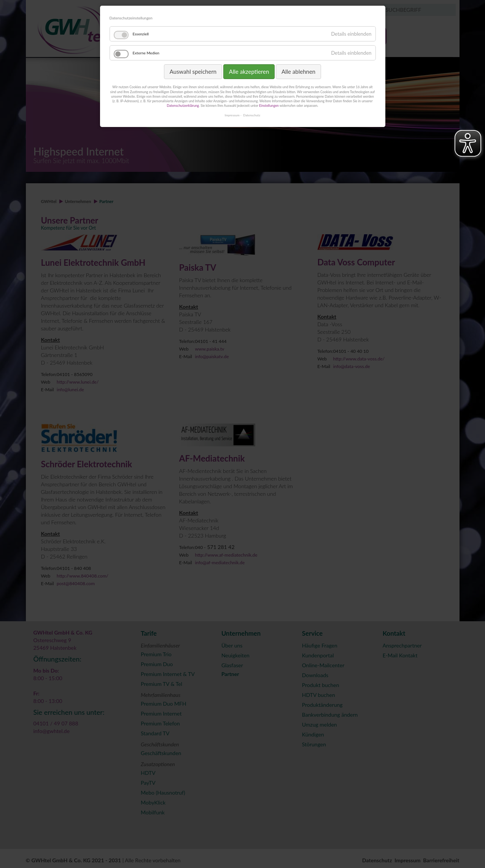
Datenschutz (252, 115)
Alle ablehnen (298, 71)
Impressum (232, 115)
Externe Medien (146, 53)
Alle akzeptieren (249, 71)
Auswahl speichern (193, 71)
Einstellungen (269, 106)
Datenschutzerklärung (183, 106)
